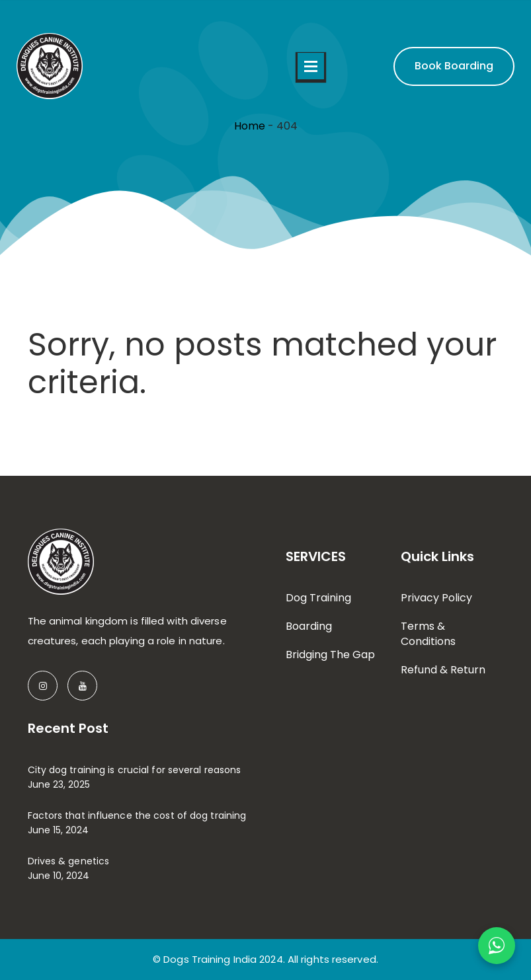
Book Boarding (454, 66)
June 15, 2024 (58, 830)
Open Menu (311, 66)
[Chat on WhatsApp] (497, 946)
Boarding (309, 626)
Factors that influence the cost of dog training (137, 815)
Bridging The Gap (330, 655)
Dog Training (318, 598)
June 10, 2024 (59, 876)
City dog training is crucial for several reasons (135, 770)
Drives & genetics (69, 861)
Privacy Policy (436, 598)
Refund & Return (443, 670)
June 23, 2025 (59, 784)
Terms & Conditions (428, 634)
